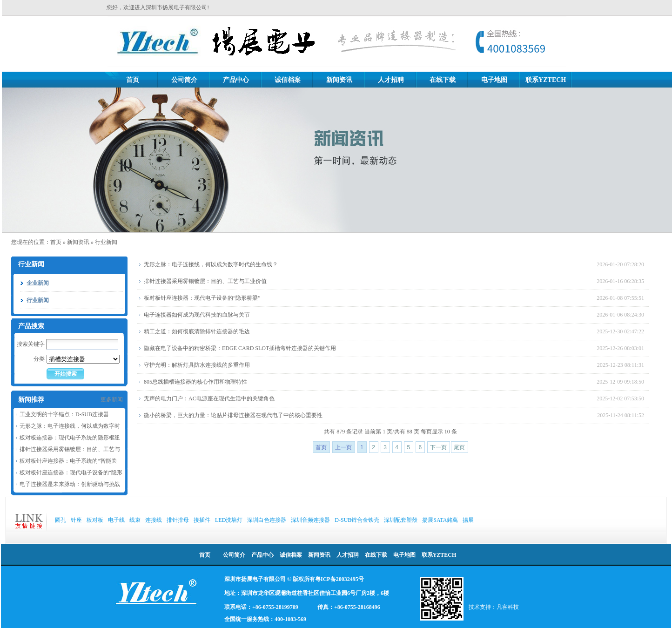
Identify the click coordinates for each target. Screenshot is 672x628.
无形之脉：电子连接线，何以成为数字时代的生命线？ (211, 264)
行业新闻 (106, 242)
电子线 (116, 520)
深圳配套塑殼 (401, 520)
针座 (76, 520)
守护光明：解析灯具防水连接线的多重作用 (197, 365)
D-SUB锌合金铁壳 (357, 520)
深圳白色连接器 (267, 520)
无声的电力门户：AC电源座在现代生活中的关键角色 (209, 398)
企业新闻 (38, 283)
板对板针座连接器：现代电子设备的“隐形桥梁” (202, 298)
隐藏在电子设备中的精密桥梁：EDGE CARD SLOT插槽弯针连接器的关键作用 (240, 348)
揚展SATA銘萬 (440, 520)
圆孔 (60, 520)
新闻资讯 (339, 80)
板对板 (95, 520)
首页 (133, 80)
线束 (135, 520)
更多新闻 (112, 399)
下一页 (438, 447)
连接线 (154, 520)
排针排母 (178, 520)
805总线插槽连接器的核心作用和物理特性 (195, 382)
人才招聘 (391, 80)
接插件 (202, 520)
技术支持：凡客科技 (494, 607)
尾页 (459, 447)
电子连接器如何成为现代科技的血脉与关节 (197, 315)
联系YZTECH (546, 80)
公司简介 (184, 80)
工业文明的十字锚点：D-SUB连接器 (64, 414)
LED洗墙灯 (229, 520)
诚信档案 (288, 80)
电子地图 (494, 80)
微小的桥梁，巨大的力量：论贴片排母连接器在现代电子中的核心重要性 (233, 415)
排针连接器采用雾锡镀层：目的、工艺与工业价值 (205, 281)
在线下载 (443, 80)
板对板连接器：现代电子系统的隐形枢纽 (70, 438)
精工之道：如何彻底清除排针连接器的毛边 (197, 331)
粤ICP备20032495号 (339, 579)
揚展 (468, 520)
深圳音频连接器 (310, 520)
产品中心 (236, 80)
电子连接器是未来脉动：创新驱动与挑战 (70, 484)
